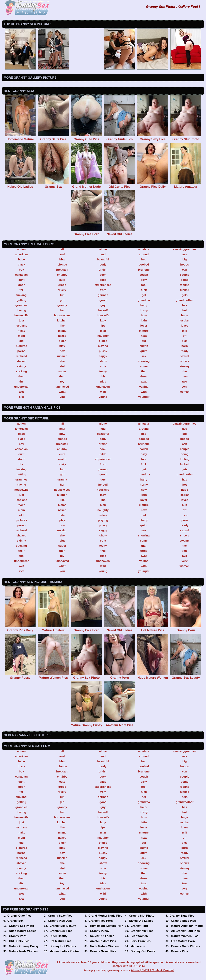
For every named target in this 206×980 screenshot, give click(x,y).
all (62, 249)
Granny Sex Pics (61, 931)
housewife (21, 315)
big (185, 259)
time (185, 376)
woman (185, 392)
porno (21, 351)
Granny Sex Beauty (63, 926)
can (185, 270)
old (21, 341)
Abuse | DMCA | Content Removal (153, 970)
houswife (103, 315)
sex (144, 356)
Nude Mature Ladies (23, 931)
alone (103, 249)
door (21, 285)
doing (185, 280)
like (62, 326)
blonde (62, 265)
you (62, 397)
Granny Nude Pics (183, 921)
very (185, 387)
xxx (21, 397)
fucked (185, 290)
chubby (62, 275)
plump (144, 346)
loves (185, 326)
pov (62, 351)
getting (21, 300)
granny (62, 305)
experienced (103, 285)
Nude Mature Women (104, 946)
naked (62, 336)
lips (103, 326)
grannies (21, 305)
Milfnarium (138, 946)
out (144, 341)
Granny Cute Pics (20, 916)
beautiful (103, 259)
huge (185, 315)
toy (62, 382)
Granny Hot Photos (63, 946)
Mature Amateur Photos (187, 926)
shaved (21, 361)
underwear (21, 387)
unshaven (103, 387)
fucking (21, 295)
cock (103, 275)
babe (21, 259)
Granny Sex (16, 921)
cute (62, 280)
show (103, 361)
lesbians (21, 326)
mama (62, 331)
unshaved (62, 387)
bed (144, 259)
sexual (185, 356)
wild (103, 392)
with (144, 392)
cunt (21, 280)
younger (144, 397)
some (144, 366)
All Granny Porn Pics (185, 931)
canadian (21, 275)
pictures (21, 346)
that (144, 371)
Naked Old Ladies (141, 921)
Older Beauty (58, 936)
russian (62, 356)
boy (21, 270)
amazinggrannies (185, 249)
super (62, 371)
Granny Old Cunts (143, 951)
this (103, 376)
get (144, 295)
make (21, 331)
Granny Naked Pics (103, 951)
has (185, 305)
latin (144, 321)
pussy (103, 351)
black (21, 265)
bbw (62, 259)
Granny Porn (139, 926)
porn (185, 346)
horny (144, 310)
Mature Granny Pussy (24, 946)
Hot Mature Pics (60, 941)
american (21, 254)
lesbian (185, 321)
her (62, 310)
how (144, 315)
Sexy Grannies (140, 941)
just (21, 321)
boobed (144, 265)
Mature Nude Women (23, 951)
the (185, 371)
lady (103, 321)
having (21, 310)
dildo (103, 280)
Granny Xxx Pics (142, 931)
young (103, 397)
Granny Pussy (100, 931)
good (103, 300)
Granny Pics (179, 951)
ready (185, 351)
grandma (144, 300)
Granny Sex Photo (21, 926)
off (185, 336)
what (62, 392)
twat (144, 382)
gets (185, 295)
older (62, 341)
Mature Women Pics (185, 936)
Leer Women (139, 936)
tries (103, 382)
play (62, 346)
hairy (144, 305)
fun (62, 295)
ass (185, 254)
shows (185, 361)
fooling (185, 285)
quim (144, 351)
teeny (103, 371)
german (103, 295)
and (103, 254)
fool (144, 285)
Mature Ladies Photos (64, 951)
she (62, 361)
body (103, 265)
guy (103, 305)
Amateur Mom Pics (103, 941)
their (21, 376)
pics (185, 341)
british (103, 270)
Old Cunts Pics (19, 941)
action (21, 249)
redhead (21, 356)
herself (103, 310)
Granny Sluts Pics (182, 916)
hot (185, 310)
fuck (144, 290)
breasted (62, 270)
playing (103, 346)
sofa (103, 366)
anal (62, 254)
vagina (144, 387)
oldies (103, 341)
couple (185, 275)
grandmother (185, 300)
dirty (144, 280)
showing (144, 361)
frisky (62, 290)
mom (21, 336)
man (103, 331)
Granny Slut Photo (142, 916)
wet (21, 392)
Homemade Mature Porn (107, 926)
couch (144, 275)
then (62, 376)
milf (185, 331)
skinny (21, 366)
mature (144, 331)
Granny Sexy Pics (60, 916)
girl (62, 300)
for (21, 290)
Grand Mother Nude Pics (105, 916)
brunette (144, 270)
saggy (103, 356)
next (144, 336)
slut (62, 366)
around (144, 254)
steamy (185, 366)
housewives (62, 315)
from (103, 290)
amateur (144, 249)
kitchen (62, 321)
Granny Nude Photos (185, 946)
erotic (62, 285)
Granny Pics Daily (60, 921)
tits (21, 382)
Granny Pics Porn (101, 921)
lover (144, 326)
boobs (185, 265)
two (185, 382)
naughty (103, 336)
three (144, 376)
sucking (21, 371)
